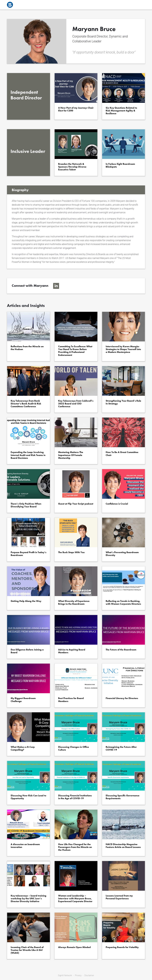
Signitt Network (65, 975)
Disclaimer (89, 975)
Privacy (78, 975)
